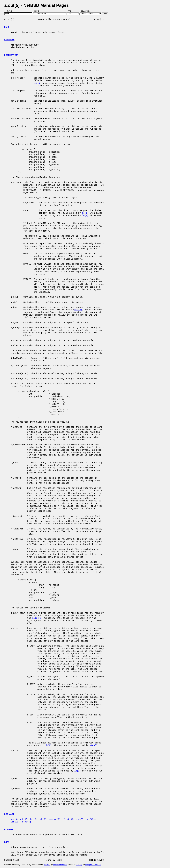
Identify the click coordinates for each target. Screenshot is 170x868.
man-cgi (79, 865)
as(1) (85, 213)
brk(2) (78, 310)
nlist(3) (37, 618)
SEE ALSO (9, 814)
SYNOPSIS (9, 40)
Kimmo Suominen (60, 865)
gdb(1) (48, 745)
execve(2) (55, 819)
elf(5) (91, 819)
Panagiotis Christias (93, 865)
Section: (38, 11)
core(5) (80, 819)
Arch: (71, 11)
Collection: (86, 11)
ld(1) (37, 83)
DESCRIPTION (11, 55)
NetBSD (47, 865)
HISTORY (9, 830)
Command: (9, 11)
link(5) (15, 822)
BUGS (7, 842)
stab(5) (94, 745)
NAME (7, 27)
